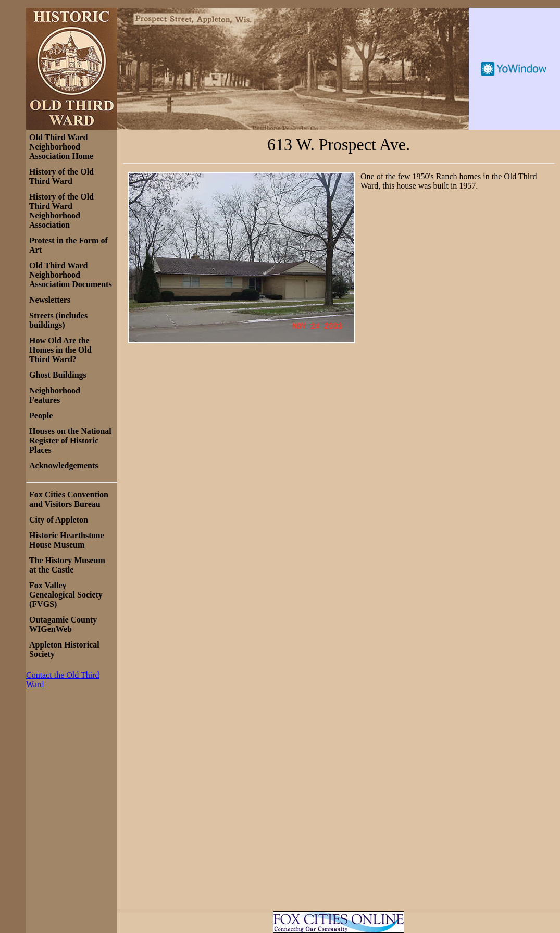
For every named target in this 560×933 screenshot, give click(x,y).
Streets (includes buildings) (58, 320)
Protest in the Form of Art (69, 245)
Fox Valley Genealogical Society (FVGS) (66, 595)
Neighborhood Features (55, 395)
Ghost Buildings (58, 375)
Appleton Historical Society (64, 649)
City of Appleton (59, 520)
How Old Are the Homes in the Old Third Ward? (60, 350)
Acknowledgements (64, 465)
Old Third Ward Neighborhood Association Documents (71, 275)
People (41, 415)
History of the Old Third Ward (61, 176)
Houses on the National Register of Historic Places (70, 440)
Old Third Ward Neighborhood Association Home (61, 147)
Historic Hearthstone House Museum (67, 540)
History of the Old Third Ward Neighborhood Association (61, 211)
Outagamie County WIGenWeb (63, 624)
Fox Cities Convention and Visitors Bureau (69, 499)
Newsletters (50, 300)
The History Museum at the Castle (67, 565)
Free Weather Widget (514, 69)
